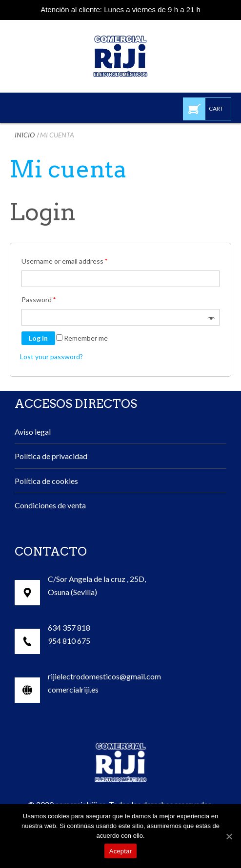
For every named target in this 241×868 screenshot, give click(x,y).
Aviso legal (33, 432)
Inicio (25, 135)
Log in (38, 338)
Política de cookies (46, 481)
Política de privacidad (51, 456)
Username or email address (64, 261)
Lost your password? (51, 357)
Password (39, 299)
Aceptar (121, 851)
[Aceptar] (229, 836)
